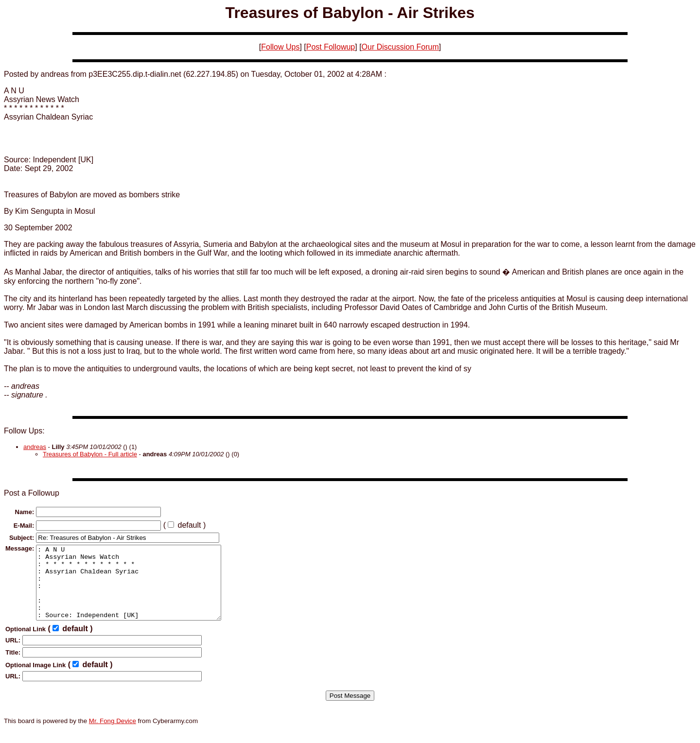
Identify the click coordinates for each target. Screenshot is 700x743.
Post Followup (331, 47)
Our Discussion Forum (400, 47)
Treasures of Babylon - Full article (90, 454)
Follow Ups (280, 47)
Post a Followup (32, 493)
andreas (35, 447)
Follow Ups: (24, 431)
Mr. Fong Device (113, 735)
